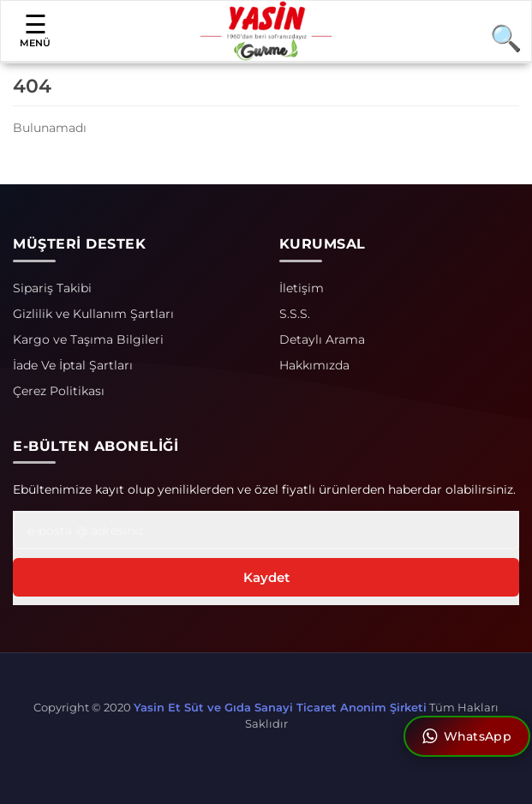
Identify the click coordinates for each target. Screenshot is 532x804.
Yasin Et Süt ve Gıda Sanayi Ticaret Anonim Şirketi (280, 707)
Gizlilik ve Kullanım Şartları (93, 314)
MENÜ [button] (35, 30)
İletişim (302, 288)
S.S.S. (295, 314)
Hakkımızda (314, 365)
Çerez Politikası (59, 391)
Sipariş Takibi (52, 288)
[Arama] (499, 38)
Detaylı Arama (322, 339)
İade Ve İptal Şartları (73, 365)
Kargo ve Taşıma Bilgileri (88, 339)
